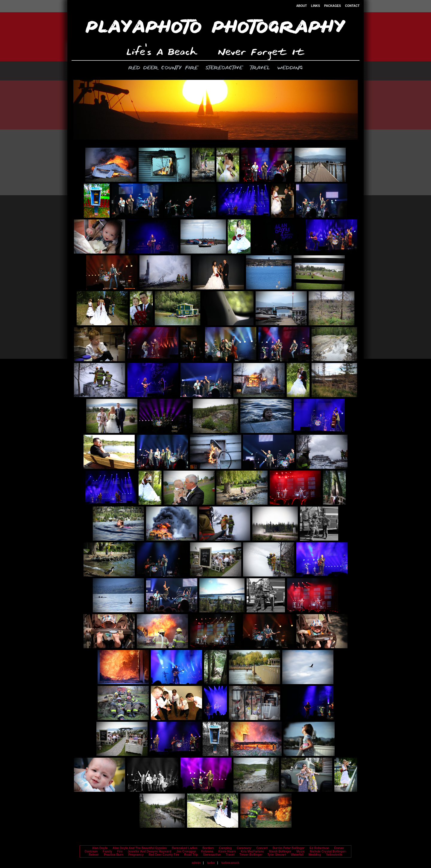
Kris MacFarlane (252, 851)
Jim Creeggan (186, 851)
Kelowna (207, 851)
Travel (260, 68)
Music (301, 851)
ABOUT (302, 6)
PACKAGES (333, 6)
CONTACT (352, 6)
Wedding (290, 68)
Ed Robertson (319, 848)
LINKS (315, 6)
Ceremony (244, 848)
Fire (120, 851)
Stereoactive (224, 68)
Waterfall (297, 855)
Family (107, 851)
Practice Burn (114, 855)
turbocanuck (230, 863)
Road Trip (191, 855)
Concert (262, 848)
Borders (208, 848)
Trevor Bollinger (251, 855)
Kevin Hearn (227, 851)
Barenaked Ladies (185, 848)
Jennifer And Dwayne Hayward (149, 851)
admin (196, 863)
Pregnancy (136, 855)
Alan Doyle (100, 848)
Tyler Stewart (277, 855)
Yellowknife (334, 855)
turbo (211, 863)
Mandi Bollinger (280, 851)
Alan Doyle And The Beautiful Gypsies (140, 848)
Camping (225, 848)
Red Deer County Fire (163, 68)
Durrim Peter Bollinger (289, 848)
